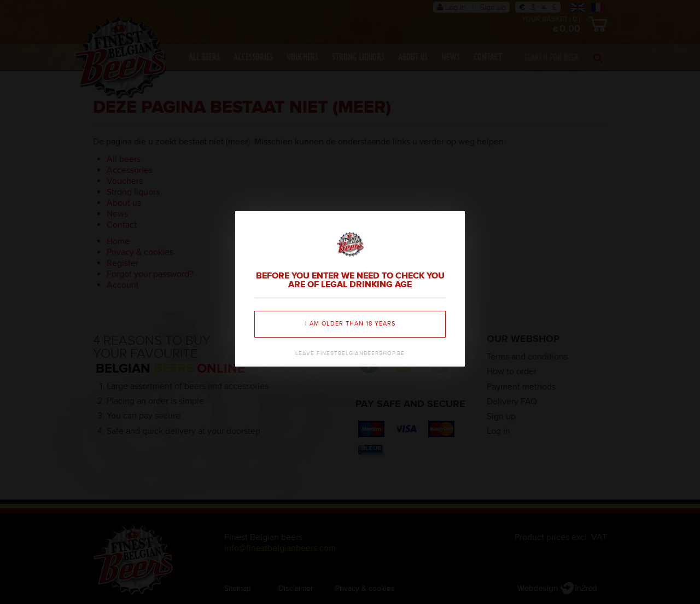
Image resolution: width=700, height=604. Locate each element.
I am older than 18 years (350, 324)
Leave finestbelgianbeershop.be (350, 353)
